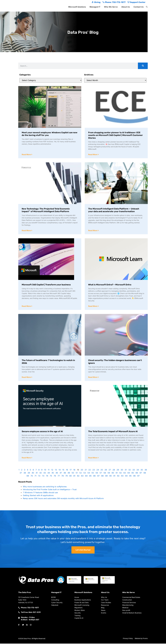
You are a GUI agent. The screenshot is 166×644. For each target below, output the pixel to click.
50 (73, 473)
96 (134, 476)
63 (125, 473)
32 (130, 470)
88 (102, 476)
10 (45, 470)
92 (118, 476)
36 (146, 470)
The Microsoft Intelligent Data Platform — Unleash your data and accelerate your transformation (114, 210)
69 (28, 476)
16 (67, 470)
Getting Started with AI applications (38, 496)
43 (45, 473)
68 (145, 473)
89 (106, 476)
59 (109, 473)
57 (101, 473)
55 (93, 473)
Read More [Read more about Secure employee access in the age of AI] (27, 458)
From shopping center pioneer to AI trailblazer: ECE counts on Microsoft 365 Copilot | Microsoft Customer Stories (115, 135)
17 (71, 470)
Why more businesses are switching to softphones (45, 487)
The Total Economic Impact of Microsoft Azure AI (113, 432)
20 (82, 470)
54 (89, 473)
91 (114, 476)
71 (35, 476)
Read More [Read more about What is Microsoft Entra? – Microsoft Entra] (93, 306)
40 (33, 473)
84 (86, 476)
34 (138, 470)
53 (85, 473)
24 (98, 470)
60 (113, 473)
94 (126, 476)
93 (122, 476)
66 (137, 473)
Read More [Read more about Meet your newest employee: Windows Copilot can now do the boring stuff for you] (27, 155)
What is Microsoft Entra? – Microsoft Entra (110, 285)
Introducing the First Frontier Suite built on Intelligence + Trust (50, 490)
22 (90, 470)
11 (49, 470)
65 (133, 473)
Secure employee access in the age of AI (42, 432)
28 (114, 470)
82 (78, 476)
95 (130, 476)
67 (141, 473)
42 (41, 473)
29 (118, 470)
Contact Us (139, 7)
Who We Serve (111, 7)
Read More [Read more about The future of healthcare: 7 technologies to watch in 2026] (27, 378)
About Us (126, 7)
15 (63, 470)
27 (110, 470)
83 (82, 476)
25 (102, 470)
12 (52, 470)
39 (29, 473)
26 (106, 470)
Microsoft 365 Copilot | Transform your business (46, 285)
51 (77, 473)
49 (69, 473)
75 (51, 476)
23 (94, 470)
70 (32, 476)
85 (90, 476)
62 (121, 473)
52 (81, 473)
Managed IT (95, 7)
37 (21, 473)
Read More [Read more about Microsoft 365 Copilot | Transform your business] (27, 306)
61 (117, 473)
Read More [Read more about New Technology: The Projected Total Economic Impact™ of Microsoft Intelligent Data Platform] (27, 231)
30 (122, 470)
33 (134, 470)
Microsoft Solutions (77, 7)
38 (25, 473)
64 (129, 473)
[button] (147, 7)
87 (98, 476)
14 (60, 470)
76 (55, 476)
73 (43, 476)
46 (57, 473)
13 (56, 470)
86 (94, 476)
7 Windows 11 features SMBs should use (40, 493)
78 (63, 476)
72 (39, 476)
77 (59, 476)
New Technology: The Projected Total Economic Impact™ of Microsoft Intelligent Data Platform (46, 210)
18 (74, 470)
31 (126, 470)
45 (53, 473)
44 (49, 473)
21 (86, 470)
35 (142, 470)
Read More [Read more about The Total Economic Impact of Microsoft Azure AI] (93, 458)
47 (61, 473)
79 (67, 476)
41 (37, 473)
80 (71, 476)
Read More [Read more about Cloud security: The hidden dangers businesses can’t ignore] (93, 378)
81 (74, 476)
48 (65, 473)
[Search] (143, 66)
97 (138, 476)
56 (97, 473)
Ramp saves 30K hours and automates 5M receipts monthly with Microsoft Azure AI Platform (63, 499)
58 (105, 473)
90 (111, 476)
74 (47, 476)
